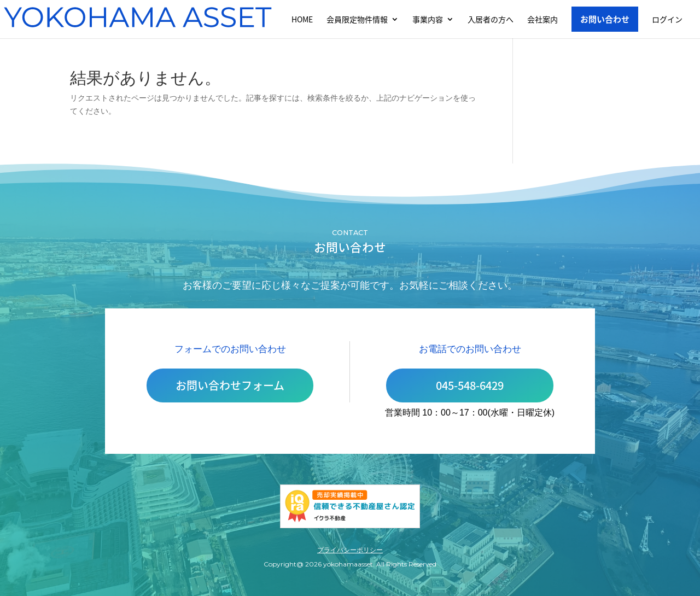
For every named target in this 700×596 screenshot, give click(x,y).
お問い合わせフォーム (230, 385)
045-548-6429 (470, 385)
